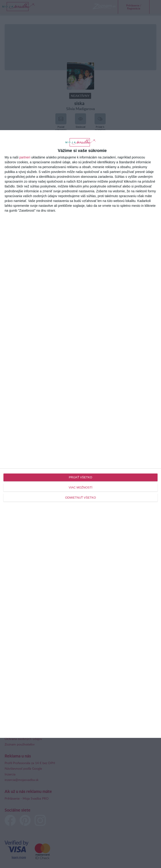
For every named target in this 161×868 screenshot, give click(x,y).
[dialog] (80, 434)
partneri (25, 157)
